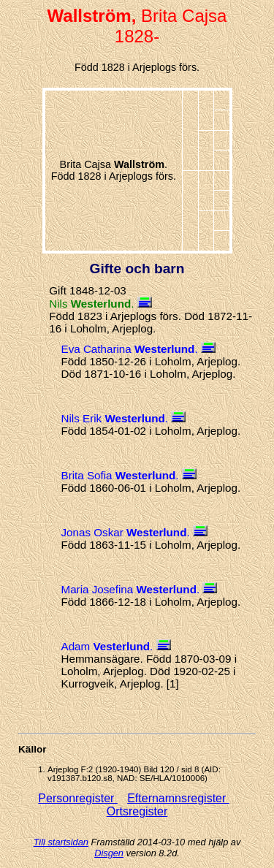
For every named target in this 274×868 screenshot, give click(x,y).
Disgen (109, 853)
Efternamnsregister (178, 798)
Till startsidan (61, 842)
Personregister (78, 798)
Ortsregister (137, 811)
